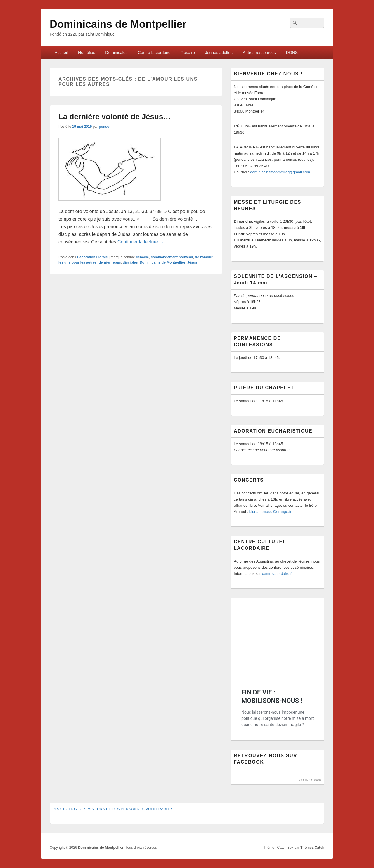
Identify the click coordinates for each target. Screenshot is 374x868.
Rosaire (188, 53)
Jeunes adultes (219, 53)
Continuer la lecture (141, 242)
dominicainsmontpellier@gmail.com (280, 172)
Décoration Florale (92, 257)
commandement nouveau (172, 257)
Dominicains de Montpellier (118, 24)
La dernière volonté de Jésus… (115, 117)
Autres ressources (259, 53)
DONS (292, 53)
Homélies (86, 53)
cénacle (142, 257)
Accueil (61, 53)
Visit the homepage (310, 780)
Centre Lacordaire (154, 53)
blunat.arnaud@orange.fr (270, 512)
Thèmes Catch (312, 848)
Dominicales (116, 53)
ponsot (105, 127)
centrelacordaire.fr (277, 574)
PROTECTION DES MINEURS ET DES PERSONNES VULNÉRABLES (113, 809)
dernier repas (110, 262)
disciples (130, 262)
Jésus (192, 262)
